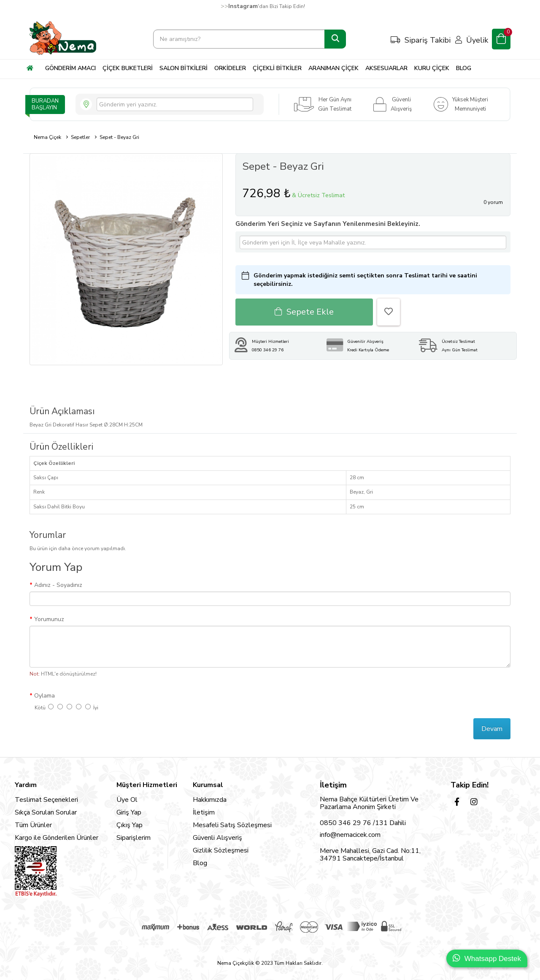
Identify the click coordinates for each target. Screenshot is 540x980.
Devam (492, 729)
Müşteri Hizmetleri (147, 785)
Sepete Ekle (304, 312)
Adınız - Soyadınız (58, 585)
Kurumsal (208, 785)
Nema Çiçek (47, 137)
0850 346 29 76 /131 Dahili (363, 823)
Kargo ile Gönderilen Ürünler (57, 838)
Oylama (45, 696)
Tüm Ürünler (33, 825)
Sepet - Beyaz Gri (119, 137)
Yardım (26, 785)
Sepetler (80, 137)
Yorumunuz (49, 619)
